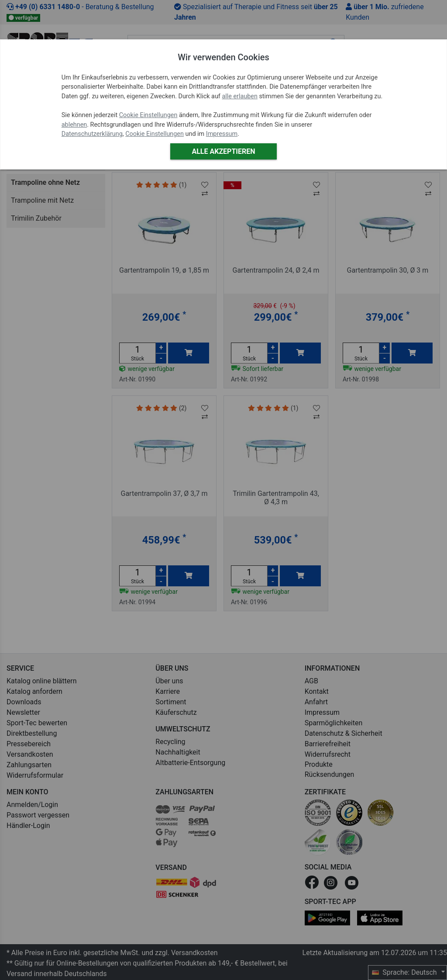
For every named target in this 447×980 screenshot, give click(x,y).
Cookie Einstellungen (148, 115)
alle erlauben (239, 96)
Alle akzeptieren (223, 151)
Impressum (222, 134)
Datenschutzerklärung (92, 134)
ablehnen (74, 125)
